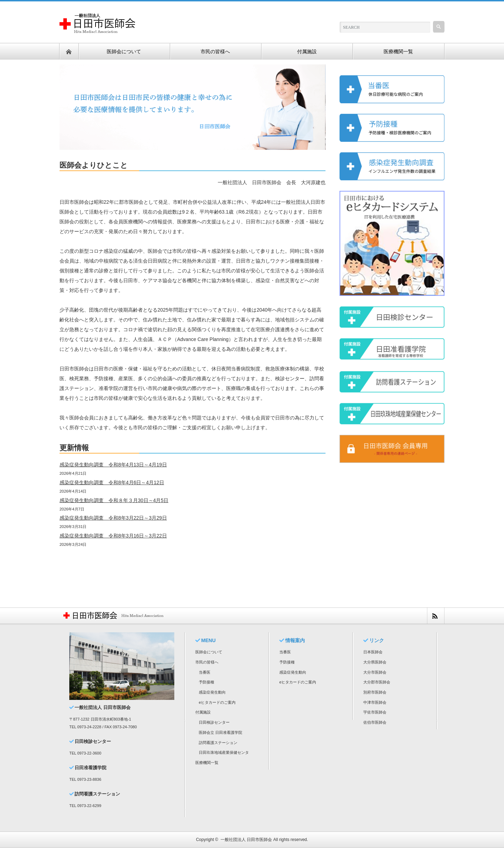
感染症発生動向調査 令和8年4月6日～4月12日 (112, 482)
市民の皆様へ (207, 662)
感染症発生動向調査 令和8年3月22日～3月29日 (113, 518)
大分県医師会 (375, 662)
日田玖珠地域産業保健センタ (224, 752)
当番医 (205, 672)
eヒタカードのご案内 (217, 702)
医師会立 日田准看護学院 (220, 732)
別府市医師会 (375, 692)
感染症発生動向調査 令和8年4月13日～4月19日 (113, 465)
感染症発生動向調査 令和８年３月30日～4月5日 (114, 500)
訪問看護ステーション (218, 743)
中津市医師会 (375, 702)
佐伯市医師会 (375, 722)
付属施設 (203, 712)
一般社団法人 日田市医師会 (246, 840)
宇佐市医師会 (375, 712)
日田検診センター (214, 722)
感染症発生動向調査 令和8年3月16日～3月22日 (113, 536)
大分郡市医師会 (377, 682)
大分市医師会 (375, 672)
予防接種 (206, 682)
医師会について (209, 652)
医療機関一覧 (207, 763)
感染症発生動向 (212, 692)
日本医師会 (373, 652)
